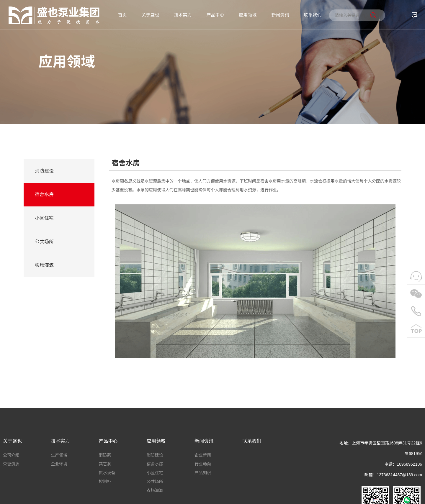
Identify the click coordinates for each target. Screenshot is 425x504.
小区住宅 (44, 218)
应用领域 (248, 15)
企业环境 (59, 464)
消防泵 (105, 455)
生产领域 (59, 455)
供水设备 (107, 473)
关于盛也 (150, 15)
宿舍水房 (44, 194)
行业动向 (203, 464)
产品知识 (203, 473)
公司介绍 (11, 455)
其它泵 (105, 464)
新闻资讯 (280, 15)
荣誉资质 (11, 464)
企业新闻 (203, 455)
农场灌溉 (44, 265)
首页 (122, 15)
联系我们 (313, 15)
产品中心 (215, 15)
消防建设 (44, 171)
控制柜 (105, 482)
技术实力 (183, 15)
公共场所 (44, 242)
